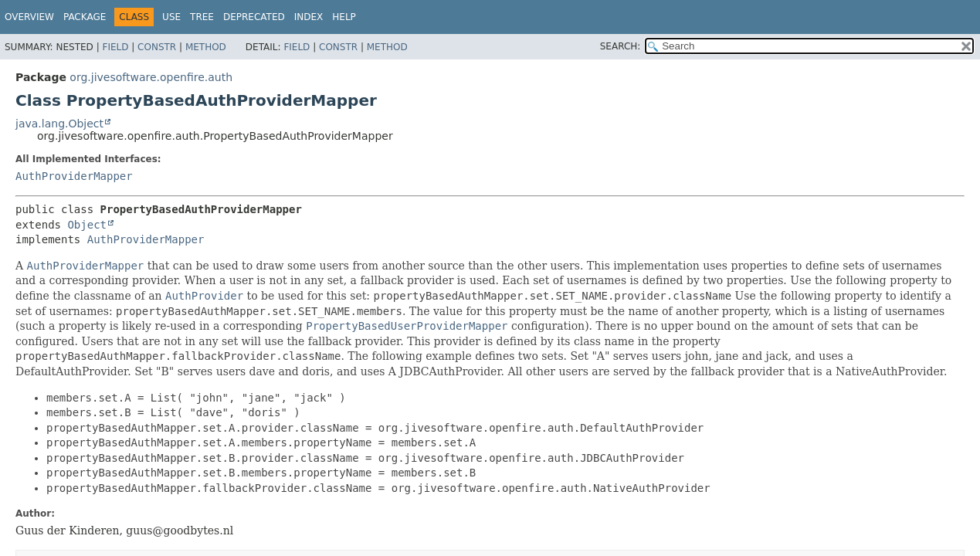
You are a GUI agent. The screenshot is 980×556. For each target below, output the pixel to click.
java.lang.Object (59, 124)
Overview (29, 17)
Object (87, 225)
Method (206, 47)
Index (309, 17)
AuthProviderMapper (74, 176)
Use (171, 17)
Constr (157, 47)
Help (344, 17)
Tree (202, 17)
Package (85, 17)
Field (115, 47)
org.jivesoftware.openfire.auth (151, 77)
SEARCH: (621, 46)
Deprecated (254, 17)
